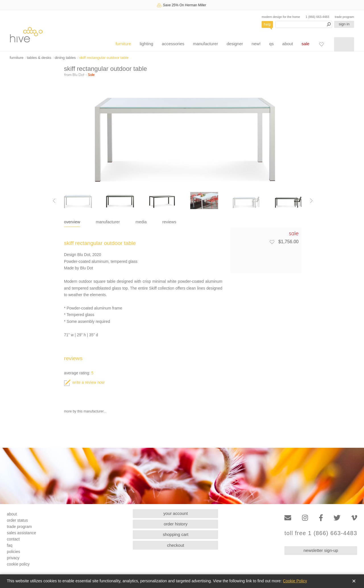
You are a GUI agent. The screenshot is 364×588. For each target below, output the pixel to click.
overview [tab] (72, 222)
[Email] (288, 518)
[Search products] (304, 24)
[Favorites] (321, 44)
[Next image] (311, 201)
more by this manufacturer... (85, 411)
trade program (344, 17)
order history (176, 524)
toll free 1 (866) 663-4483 (321, 533)
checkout (175, 545)
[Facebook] (321, 518)
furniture (123, 44)
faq (10, 545)
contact (13, 539)
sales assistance (21, 533)
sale (305, 44)
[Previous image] (54, 201)
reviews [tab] (169, 222)
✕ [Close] (354, 581)
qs (272, 44)
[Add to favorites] (272, 242)
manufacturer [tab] (108, 222)
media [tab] (141, 222)
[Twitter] (337, 518)
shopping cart (175, 534)
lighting (146, 44)
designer (235, 44)
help (267, 24)
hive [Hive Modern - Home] (26, 35)
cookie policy (18, 564)
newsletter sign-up (321, 550)
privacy (13, 558)
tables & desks (39, 58)
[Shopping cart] (344, 44)
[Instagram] (305, 518)
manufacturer (205, 44)
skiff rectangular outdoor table (104, 58)
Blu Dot (78, 75)
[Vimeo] (354, 518)
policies (14, 552)
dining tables (65, 58)
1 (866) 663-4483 (318, 17)
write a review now (84, 382)
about (288, 44)
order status (17, 520)
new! (256, 44)
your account (176, 513)
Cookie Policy (295, 581)
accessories (173, 44)
